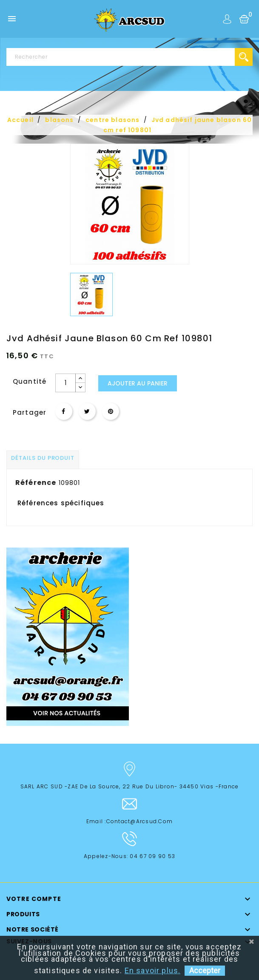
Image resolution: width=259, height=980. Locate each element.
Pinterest (111, 411)
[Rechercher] (129, 57)
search (244, 57)
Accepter (205, 970)
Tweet (87, 411)
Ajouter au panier (138, 383)
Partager (64, 411)
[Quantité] (65, 383)
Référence (36, 483)
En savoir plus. (152, 970)
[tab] (43, 460)
